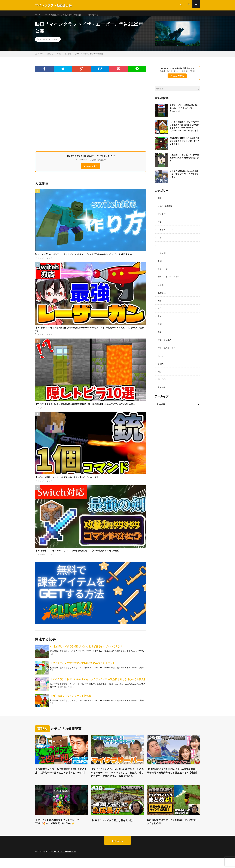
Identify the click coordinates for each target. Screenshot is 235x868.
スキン (161, 240)
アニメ (161, 225)
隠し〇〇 (41, 411)
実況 (160, 318)
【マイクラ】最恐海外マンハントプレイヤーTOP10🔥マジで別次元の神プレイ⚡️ (61, 831)
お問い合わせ (101, 15)
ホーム (38, 15)
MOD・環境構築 (165, 209)
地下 (160, 303)
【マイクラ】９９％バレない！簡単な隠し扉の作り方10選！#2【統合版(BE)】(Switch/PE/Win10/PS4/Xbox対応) (85, 407)
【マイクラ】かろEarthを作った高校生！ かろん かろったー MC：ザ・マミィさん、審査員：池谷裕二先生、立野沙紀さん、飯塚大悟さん (117, 779)
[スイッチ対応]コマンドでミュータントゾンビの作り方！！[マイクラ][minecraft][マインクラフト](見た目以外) (84, 258)
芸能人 (55, 43)
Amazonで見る (91, 170)
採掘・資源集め (165, 341)
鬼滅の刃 (162, 388)
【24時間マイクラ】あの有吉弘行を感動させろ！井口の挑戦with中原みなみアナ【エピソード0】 (60, 777)
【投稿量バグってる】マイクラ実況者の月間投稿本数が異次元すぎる (184, 161)
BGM (160, 201)
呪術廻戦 (162, 295)
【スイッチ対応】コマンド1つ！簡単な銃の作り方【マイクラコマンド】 (67, 481)
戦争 (160, 334)
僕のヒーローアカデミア (169, 279)
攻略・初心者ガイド (167, 349)
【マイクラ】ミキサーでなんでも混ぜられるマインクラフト (82, 666)
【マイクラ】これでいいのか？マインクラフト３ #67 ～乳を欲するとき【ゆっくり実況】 (98, 682)
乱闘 (160, 264)
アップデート (164, 217)
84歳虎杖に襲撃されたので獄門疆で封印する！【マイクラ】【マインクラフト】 (184, 144)
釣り (160, 373)
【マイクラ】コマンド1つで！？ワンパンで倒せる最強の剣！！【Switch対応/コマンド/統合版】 (78, 554)
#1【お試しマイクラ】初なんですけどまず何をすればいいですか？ (86, 649)
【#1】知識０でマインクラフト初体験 (71, 699)
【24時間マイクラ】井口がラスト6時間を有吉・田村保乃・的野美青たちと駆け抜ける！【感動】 (173, 777)
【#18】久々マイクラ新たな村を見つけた (117, 829)
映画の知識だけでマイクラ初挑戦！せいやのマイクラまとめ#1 (173, 831)
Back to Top (118, 851)
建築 (160, 326)
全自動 (161, 287)
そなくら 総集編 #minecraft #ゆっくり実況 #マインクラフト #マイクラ (184, 177)
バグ (160, 248)
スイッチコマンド (45, 261)
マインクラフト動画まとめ (65, 861)
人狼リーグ (163, 271)
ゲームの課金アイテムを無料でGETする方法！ (68, 15)
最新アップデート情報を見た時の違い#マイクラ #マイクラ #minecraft (184, 112)
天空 (160, 310)
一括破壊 (162, 256)
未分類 (161, 357)
